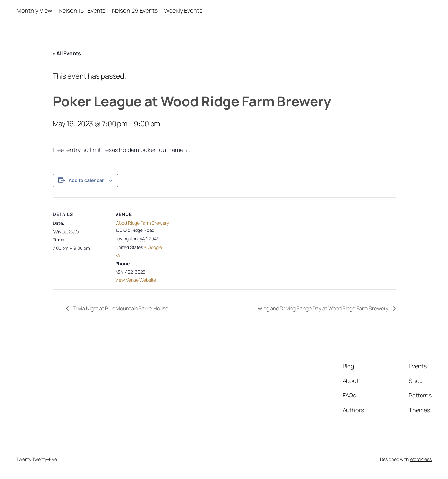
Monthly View (34, 10)
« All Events (67, 53)
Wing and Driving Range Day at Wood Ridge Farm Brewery (323, 308)
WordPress (421, 459)
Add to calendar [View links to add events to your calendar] (86, 180)
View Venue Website (136, 280)
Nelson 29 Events (135, 10)
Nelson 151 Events (82, 10)
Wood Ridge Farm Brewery (142, 223)
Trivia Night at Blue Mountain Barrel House (120, 308)
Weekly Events (183, 10)
